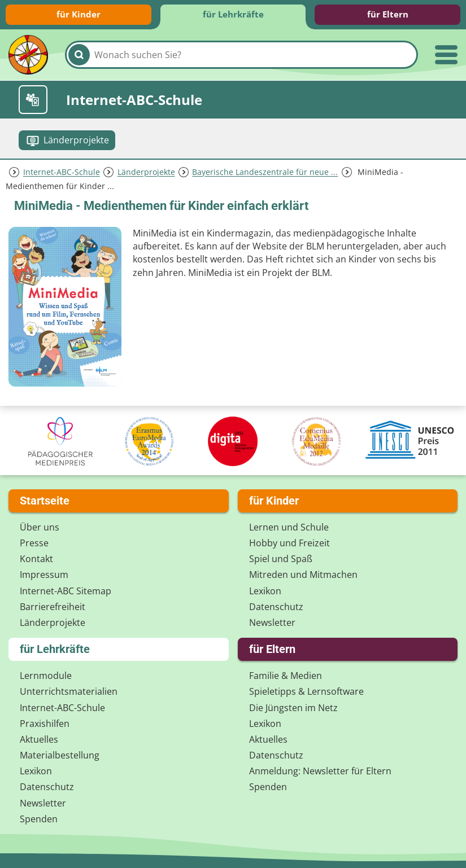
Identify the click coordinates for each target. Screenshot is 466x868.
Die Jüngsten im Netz (293, 708)
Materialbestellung (60, 755)
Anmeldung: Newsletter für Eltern (320, 771)
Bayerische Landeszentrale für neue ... (265, 172)
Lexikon (265, 591)
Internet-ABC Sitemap (66, 591)
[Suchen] (79, 55)
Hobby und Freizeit (289, 543)
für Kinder (79, 14)
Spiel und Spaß (281, 559)
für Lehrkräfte (233, 14)
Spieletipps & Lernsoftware (306, 691)
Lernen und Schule (289, 527)
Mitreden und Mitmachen (303, 575)
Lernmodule (46, 676)
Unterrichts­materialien (69, 691)
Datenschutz (276, 607)
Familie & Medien (286, 676)
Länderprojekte (146, 172)
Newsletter (272, 622)
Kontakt (36, 559)
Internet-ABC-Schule (62, 172)
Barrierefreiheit (53, 607)
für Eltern (388, 14)
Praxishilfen (45, 724)
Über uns (40, 527)
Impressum (44, 575)
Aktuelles (39, 739)
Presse (34, 543)
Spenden (39, 819)
